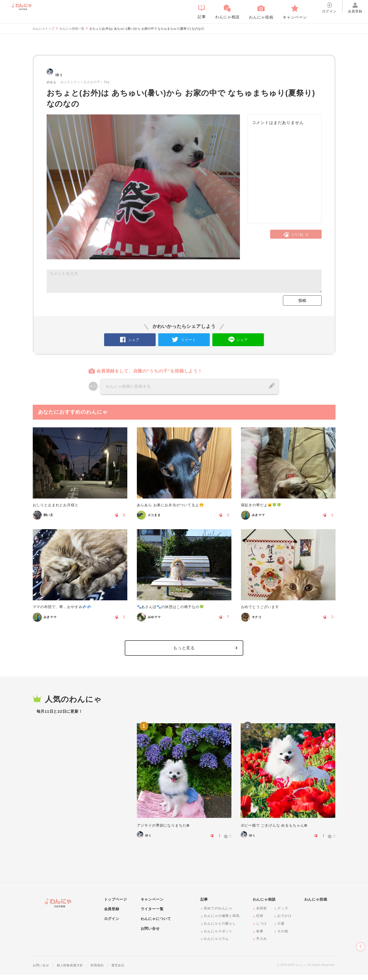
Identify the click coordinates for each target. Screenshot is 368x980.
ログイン (112, 924)
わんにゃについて (156, 924)
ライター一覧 (152, 914)
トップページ (116, 905)
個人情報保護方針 (70, 971)
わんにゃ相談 (264, 905)
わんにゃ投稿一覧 (72, 29)
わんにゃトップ (44, 29)
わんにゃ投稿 (316, 905)
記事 (204, 905)
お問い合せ (150, 934)
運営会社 (118, 971)
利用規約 (97, 971)
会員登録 (112, 914)
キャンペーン (152, 905)
